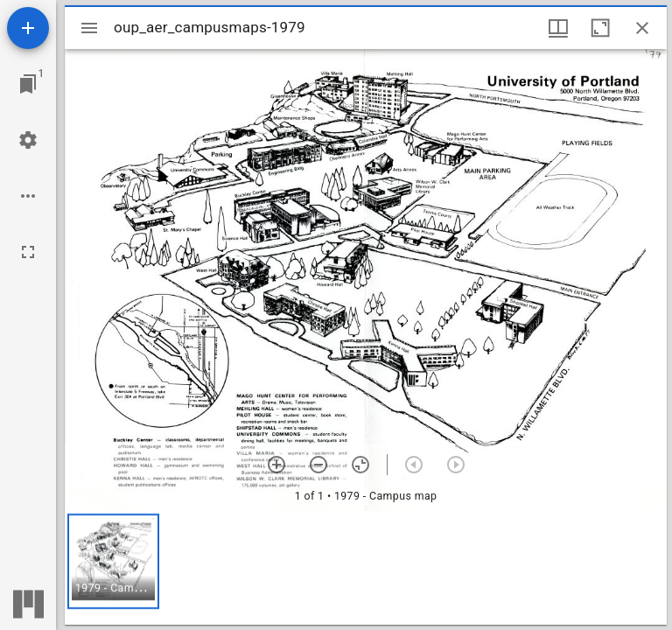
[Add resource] (28, 28)
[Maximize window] (600, 28)
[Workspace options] (28, 196)
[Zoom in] (276, 465)
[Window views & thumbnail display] (558, 28)
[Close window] (642, 28)
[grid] (366, 568)
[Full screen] (28, 252)
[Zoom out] (318, 465)
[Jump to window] (28, 84)
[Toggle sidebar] (89, 28)
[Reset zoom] (360, 465)
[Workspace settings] (28, 140)
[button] (113, 561)
